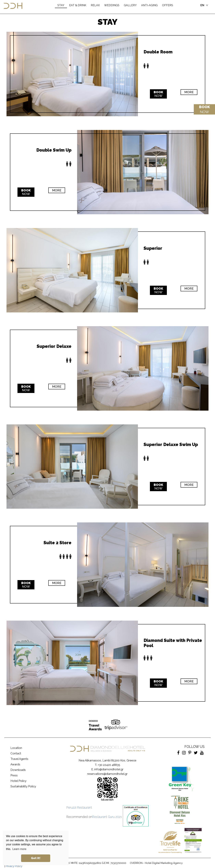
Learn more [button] (19, 849)
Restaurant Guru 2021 (107, 817)
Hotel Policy (18, 781)
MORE (189, 92)
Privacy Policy (14, 866)
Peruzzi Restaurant (79, 807)
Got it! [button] (36, 858)
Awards (15, 764)
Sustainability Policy (23, 786)
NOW (204, 109)
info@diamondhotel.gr (109, 769)
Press (14, 775)
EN (202, 5)
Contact (16, 753)
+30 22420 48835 (109, 765)
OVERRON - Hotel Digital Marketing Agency (156, 863)
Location (16, 748)
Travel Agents (19, 759)
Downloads (18, 770)
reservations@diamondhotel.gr (107, 774)
